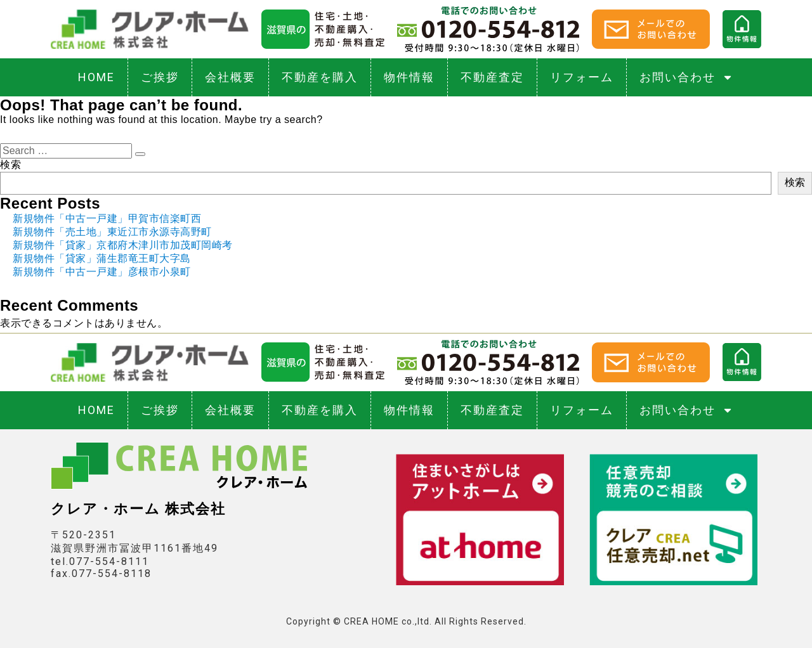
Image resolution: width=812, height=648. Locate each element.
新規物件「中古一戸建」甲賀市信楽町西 (107, 218)
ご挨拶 (160, 77)
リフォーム (582, 77)
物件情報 (409, 77)
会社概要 (230, 77)
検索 (10, 165)
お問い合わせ (686, 77)
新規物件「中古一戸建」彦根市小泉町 (102, 272)
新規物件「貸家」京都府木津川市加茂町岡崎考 (123, 245)
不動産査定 (492, 77)
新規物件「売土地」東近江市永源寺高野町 (112, 232)
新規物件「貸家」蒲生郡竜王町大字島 (102, 258)
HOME (96, 77)
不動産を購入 (320, 77)
